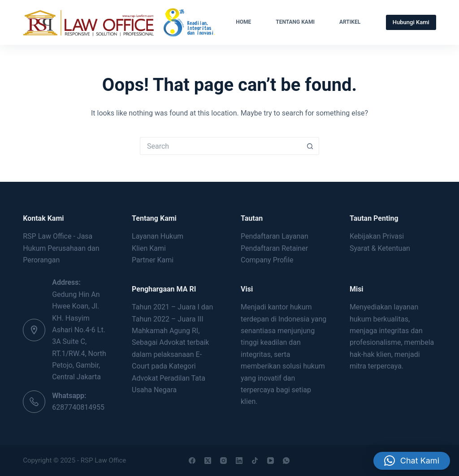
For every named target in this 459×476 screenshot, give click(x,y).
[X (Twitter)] (208, 461)
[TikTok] (255, 461)
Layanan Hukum (158, 236)
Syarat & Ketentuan (380, 248)
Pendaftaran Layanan (275, 236)
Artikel (350, 22)
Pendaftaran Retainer (274, 248)
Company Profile (267, 260)
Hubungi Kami (411, 22)
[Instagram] (223, 461)
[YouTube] (271, 461)
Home (243, 22)
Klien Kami (149, 248)
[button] (412, 453)
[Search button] (310, 146)
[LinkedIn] (239, 461)
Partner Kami (153, 260)
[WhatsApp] (286, 461)
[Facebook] (192, 461)
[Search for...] (221, 146)
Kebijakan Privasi (377, 236)
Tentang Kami (295, 22)
